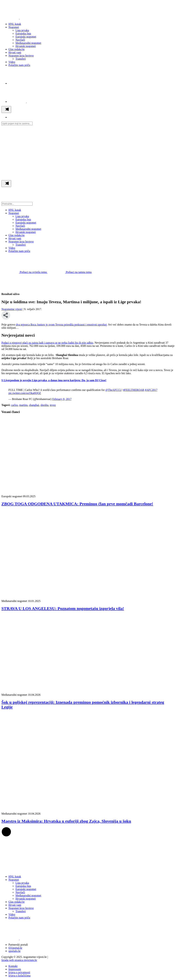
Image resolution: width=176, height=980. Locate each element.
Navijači (20, 40)
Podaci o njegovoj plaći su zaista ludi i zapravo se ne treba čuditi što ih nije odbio (47, 343)
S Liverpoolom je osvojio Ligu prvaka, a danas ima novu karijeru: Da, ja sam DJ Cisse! (54, 380)
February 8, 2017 (62, 399)
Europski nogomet (26, 37)
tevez (53, 405)
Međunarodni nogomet (28, 43)
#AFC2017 (151, 390)
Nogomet (14, 27)
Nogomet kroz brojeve (21, 56)
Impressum (15, 969)
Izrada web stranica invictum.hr (19, 960)
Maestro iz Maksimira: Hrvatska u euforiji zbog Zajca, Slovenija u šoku (66, 821)
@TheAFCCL (113, 390)
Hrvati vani (15, 52)
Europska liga (23, 33)
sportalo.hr (15, 951)
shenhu (44, 405)
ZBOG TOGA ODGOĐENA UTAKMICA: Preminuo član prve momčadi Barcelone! (77, 504)
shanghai (34, 405)
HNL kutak (15, 24)
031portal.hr (15, 948)
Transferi (21, 59)
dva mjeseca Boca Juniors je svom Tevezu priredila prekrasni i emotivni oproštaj (61, 325)
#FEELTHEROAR (134, 390)
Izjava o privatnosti (19, 972)
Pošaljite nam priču (19, 65)
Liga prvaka (22, 30)
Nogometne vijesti (12, 309)
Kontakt (13, 966)
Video (12, 62)
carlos (14, 405)
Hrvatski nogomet (26, 46)
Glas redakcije (17, 49)
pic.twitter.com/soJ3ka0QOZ (25, 393)
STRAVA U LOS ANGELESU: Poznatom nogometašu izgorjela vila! (63, 608)
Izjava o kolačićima (19, 976)
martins (23, 405)
